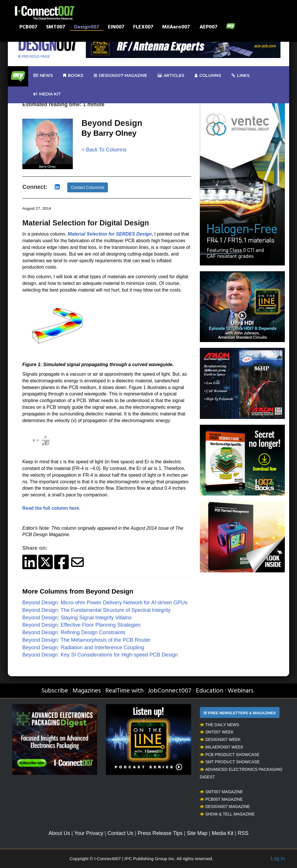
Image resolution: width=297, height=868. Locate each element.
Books (73, 76)
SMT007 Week (217, 732)
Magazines (87, 691)
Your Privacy (89, 833)
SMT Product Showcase (230, 762)
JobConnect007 (170, 691)
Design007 (87, 28)
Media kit (47, 94)
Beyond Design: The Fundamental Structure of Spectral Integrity (96, 610)
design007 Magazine (120, 76)
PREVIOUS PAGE (34, 57)
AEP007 (209, 28)
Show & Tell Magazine (227, 814)
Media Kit (223, 833)
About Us (59, 833)
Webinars (241, 691)
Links (240, 76)
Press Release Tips (160, 833)
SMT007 (56, 28)
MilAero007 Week (222, 747)
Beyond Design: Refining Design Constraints (74, 632)
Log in (278, 858)
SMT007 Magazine (221, 792)
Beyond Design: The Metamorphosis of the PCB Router (86, 640)
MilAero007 (176, 28)
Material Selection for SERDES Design (110, 234)
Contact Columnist (88, 187)
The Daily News (220, 725)
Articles (171, 76)
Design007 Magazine (225, 806)
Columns (208, 76)
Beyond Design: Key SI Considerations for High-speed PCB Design (100, 655)
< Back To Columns (104, 150)
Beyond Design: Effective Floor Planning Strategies (82, 625)
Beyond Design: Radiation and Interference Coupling (83, 648)
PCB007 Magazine (221, 799)
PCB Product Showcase (230, 755)
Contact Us (121, 833)
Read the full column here (51, 508)
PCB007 (28, 28)
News (43, 76)
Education (210, 691)
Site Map (197, 833)
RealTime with (124, 691)
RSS (243, 833)
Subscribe (55, 691)
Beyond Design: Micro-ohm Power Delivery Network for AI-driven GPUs (105, 603)
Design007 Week (220, 739)
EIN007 (116, 28)
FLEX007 (143, 28)
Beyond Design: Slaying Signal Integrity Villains (77, 618)
